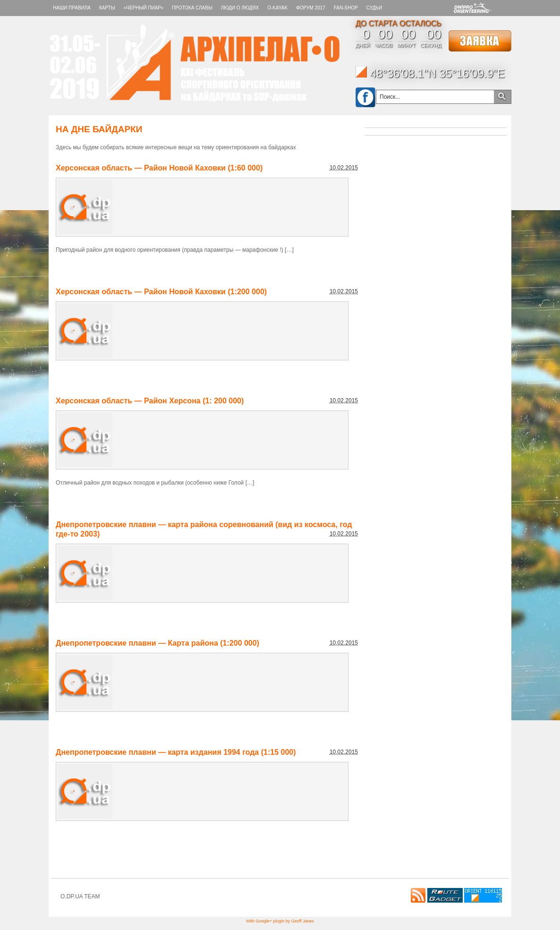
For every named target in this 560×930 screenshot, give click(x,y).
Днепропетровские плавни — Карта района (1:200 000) (157, 643)
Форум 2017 (311, 8)
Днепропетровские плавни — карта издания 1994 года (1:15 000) (176, 752)
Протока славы (192, 8)
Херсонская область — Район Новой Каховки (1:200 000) (161, 292)
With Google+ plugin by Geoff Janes (280, 921)
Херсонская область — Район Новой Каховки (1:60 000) (159, 168)
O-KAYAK (277, 8)
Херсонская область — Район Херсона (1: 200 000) (150, 401)
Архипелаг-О (195, 63)
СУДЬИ (374, 8)
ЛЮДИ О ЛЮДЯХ (240, 8)
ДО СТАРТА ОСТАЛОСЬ (399, 23)
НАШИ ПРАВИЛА (72, 8)
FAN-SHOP (346, 8)
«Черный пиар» (144, 8)
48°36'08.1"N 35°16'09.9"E (430, 73)
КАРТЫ (107, 8)
